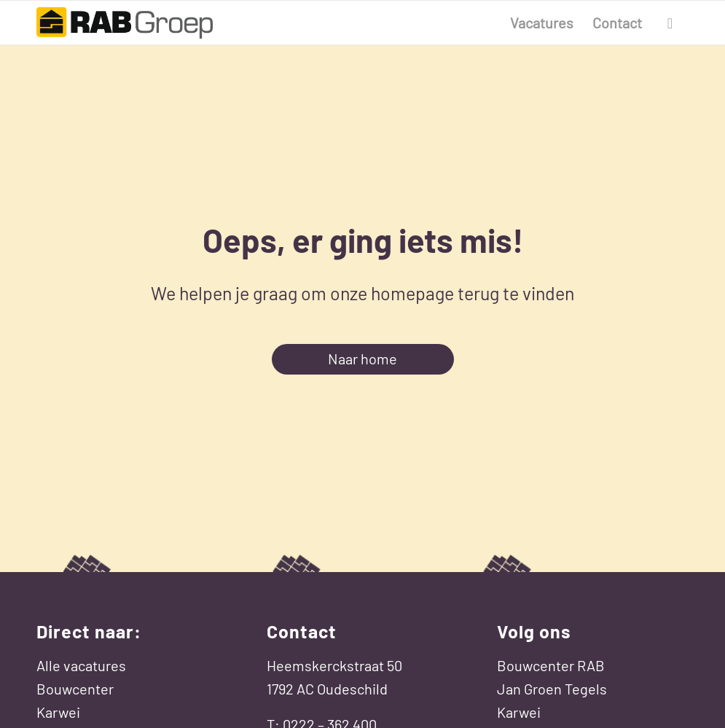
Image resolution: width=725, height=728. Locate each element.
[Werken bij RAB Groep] (125, 23)
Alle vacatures (81, 665)
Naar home (362, 359)
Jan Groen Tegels (552, 689)
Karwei (58, 712)
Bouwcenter (75, 689)
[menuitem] (542, 23)
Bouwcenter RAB (551, 665)
